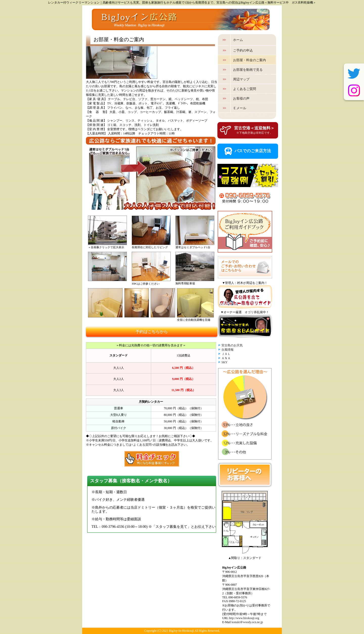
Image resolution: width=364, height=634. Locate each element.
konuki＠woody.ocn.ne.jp (247, 622)
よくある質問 (142, 445)
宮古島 (236, 576)
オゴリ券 (251, 312)
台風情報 (227, 350)
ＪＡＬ (226, 354)
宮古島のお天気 (232, 345)
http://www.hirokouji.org (244, 618)
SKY (224, 362)
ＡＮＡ (226, 358)
